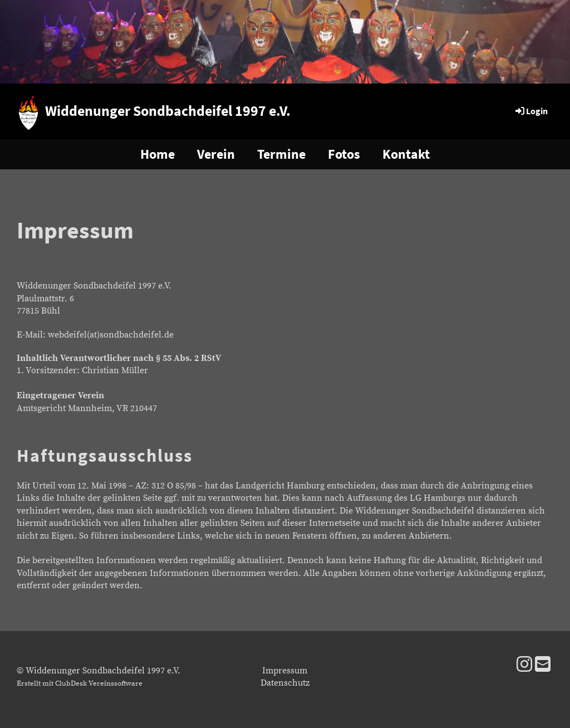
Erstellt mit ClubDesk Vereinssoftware (80, 683)
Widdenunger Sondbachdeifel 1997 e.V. (168, 111)
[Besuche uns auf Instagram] (524, 666)
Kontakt (406, 154)
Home (158, 154)
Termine (281, 154)
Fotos (344, 154)
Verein (216, 154)
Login (531, 111)
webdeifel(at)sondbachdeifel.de (111, 335)
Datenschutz (285, 683)
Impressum (285, 671)
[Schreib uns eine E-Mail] (543, 666)
